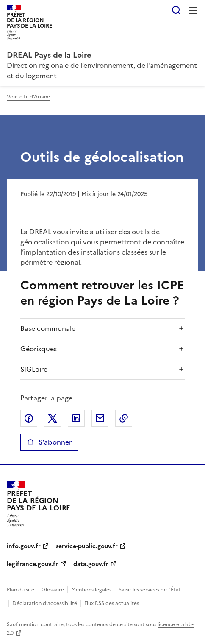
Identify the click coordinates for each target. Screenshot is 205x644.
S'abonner (49, 442)
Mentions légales (91, 590)
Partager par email (100, 418)
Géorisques (39, 349)
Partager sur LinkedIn (76, 418)
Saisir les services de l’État (150, 590)
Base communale (48, 328)
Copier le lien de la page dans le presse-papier (124, 418)
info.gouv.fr (24, 546)
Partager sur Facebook (29, 418)
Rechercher (176, 10)
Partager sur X (53, 418)
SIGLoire (34, 369)
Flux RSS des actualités (112, 603)
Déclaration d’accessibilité (45, 603)
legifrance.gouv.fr (32, 564)
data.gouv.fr (91, 564)
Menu (193, 10)
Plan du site (21, 590)
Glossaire (53, 590)
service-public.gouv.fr (87, 546)
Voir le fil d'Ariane (28, 97)
